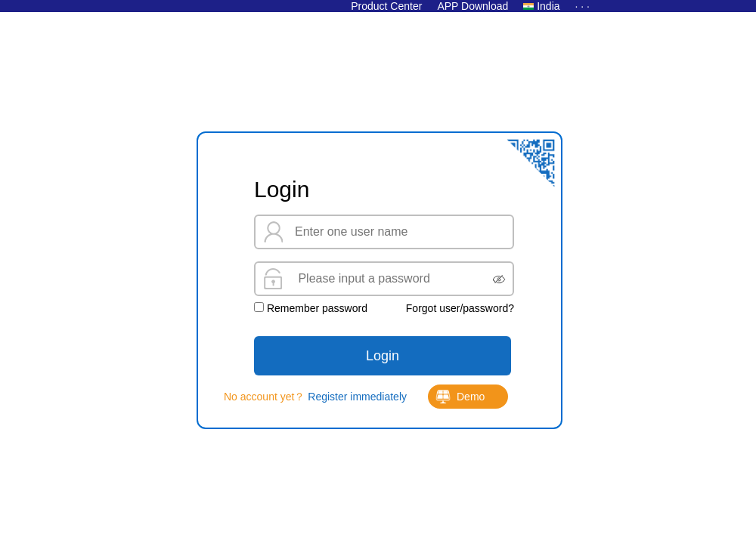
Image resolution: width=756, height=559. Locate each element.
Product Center (386, 6)
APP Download (472, 6)
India (548, 6)
